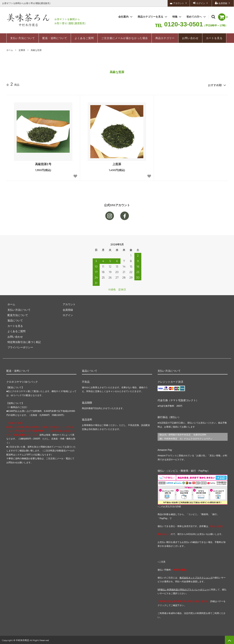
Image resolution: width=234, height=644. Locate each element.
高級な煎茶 (36, 50)
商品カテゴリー (165, 38)
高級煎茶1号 (43, 163)
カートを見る (214, 38)
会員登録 (223, 3)
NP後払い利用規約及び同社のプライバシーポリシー (183, 589)
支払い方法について (23, 38)
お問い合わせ (190, 38)
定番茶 (22, 50)
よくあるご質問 (84, 38)
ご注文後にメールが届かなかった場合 (125, 38)
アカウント (179, 3)
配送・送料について (55, 38)
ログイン (201, 3)
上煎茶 (117, 163)
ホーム (10, 50)
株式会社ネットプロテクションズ (196, 577)
